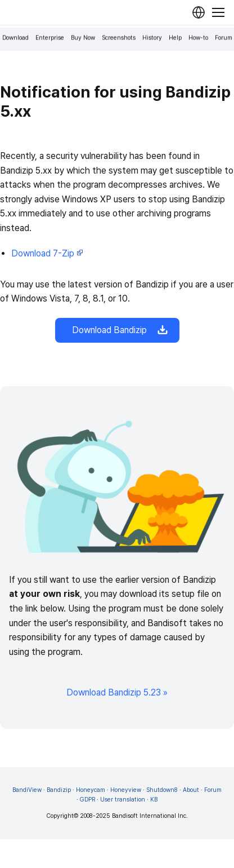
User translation (123, 800)
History (152, 38)
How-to (198, 38)
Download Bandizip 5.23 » (117, 692)
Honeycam (91, 790)
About (191, 790)
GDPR (87, 800)
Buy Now (83, 38)
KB (154, 800)
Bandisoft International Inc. (150, 816)
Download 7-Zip (47, 253)
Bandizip (59, 790)
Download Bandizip (117, 330)
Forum (224, 38)
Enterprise (50, 38)
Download (15, 38)
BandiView (27, 790)
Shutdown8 (162, 790)
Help (175, 38)
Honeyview (126, 790)
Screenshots (119, 38)
